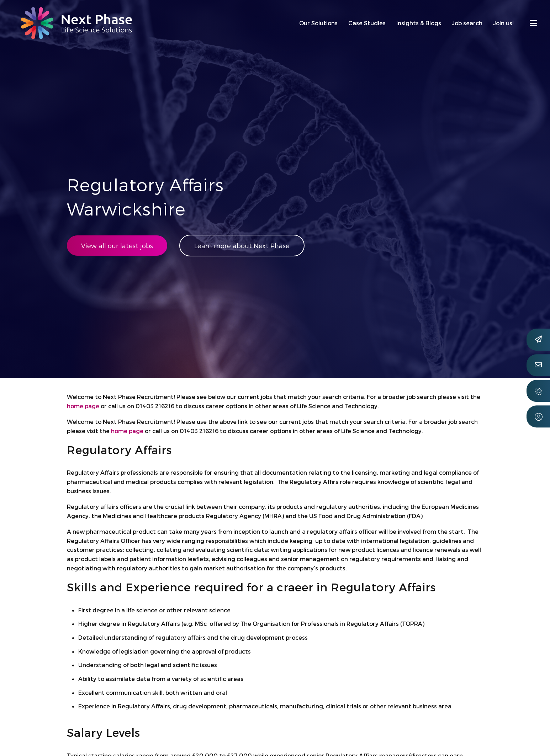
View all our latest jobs (117, 246)
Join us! (503, 23)
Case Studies (367, 23)
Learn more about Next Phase (242, 246)
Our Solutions (318, 23)
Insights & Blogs (419, 23)
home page (83, 406)
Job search (467, 23)
